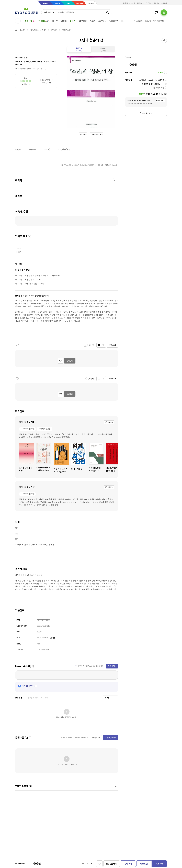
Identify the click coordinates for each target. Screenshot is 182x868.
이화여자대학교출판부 (23, 69)
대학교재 (38, 280)
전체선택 (91, 345)
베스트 (55, 21)
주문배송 (149, 3)
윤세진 (26, 62)
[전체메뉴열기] (18, 21)
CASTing (102, 21)
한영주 (53, 62)
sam (69, 3)
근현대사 (54, 30)
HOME (16, 30)
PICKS (92, 21)
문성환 (46, 62)
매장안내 (156, 3)
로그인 (133, 3)
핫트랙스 (80, 4)
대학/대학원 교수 (45, 429)
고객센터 (164, 3)
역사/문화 (34, 30)
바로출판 (91, 4)
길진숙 (33, 62)
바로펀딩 (83, 21)
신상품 (64, 21)
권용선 (40, 62)
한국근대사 (66, 30)
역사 (42, 284)
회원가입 (126, 3)
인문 (36, 284)
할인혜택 (148, 21)
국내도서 (22, 30)
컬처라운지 (114, 21)
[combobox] (49, 12)
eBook (57, 4)
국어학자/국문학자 (27, 429)
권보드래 (19, 62)
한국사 (44, 30)
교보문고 (46, 4)
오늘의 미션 (138, 21)
